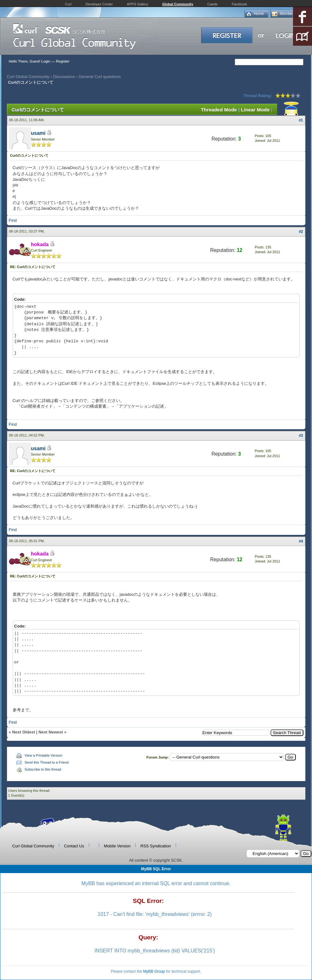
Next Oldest (23, 732)
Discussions (64, 77)
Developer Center (99, 4)
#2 (301, 232)
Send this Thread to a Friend (47, 762)
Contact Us (74, 846)
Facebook (239, 4)
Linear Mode (255, 110)
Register (63, 61)
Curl (68, 4)
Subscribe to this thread (43, 769)
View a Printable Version (44, 755)
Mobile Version (117, 846)
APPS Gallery (138, 4)
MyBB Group (154, 971)
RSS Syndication (156, 846)
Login (46, 61)
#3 (301, 436)
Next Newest (51, 732)
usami (38, 133)
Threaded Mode (219, 110)
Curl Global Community (28, 77)
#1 (301, 120)
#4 (301, 541)
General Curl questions (100, 77)
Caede (213, 4)
